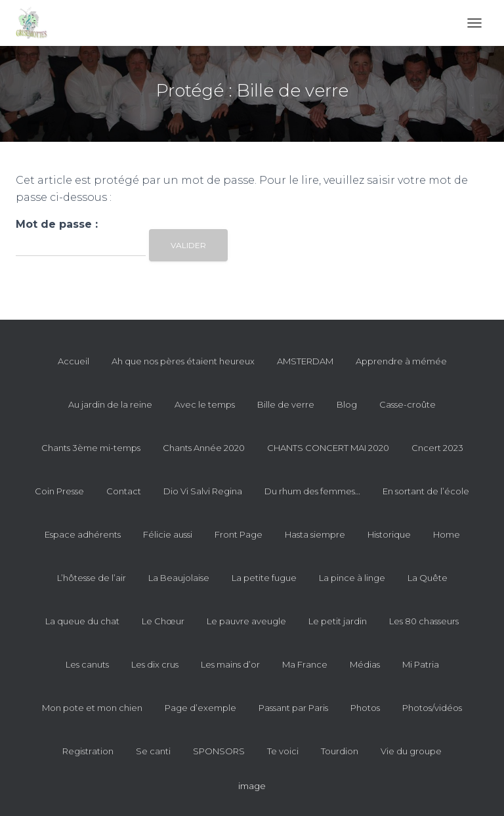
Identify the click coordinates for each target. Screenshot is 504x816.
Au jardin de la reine (110, 404)
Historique (389, 534)
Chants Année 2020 (204, 448)
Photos (365, 708)
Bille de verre (286, 404)
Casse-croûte (408, 404)
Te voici (283, 751)
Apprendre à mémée (401, 361)
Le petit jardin (338, 621)
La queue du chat (82, 621)
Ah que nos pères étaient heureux (183, 361)
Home (447, 534)
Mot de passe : (81, 237)
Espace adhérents (83, 534)
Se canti (153, 751)
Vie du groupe (411, 751)
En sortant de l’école (426, 491)
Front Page (239, 534)
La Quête (428, 578)
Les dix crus (155, 664)
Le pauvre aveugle (246, 621)
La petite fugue (264, 578)
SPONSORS (219, 751)
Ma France (305, 664)
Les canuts (87, 664)
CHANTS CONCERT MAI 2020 (328, 448)
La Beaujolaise (179, 578)
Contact (124, 491)
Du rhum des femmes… (312, 491)
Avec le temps (205, 404)
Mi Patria (421, 664)
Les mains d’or (230, 664)
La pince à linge (352, 578)
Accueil (73, 361)
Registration (88, 751)
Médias (365, 664)
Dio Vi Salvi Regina (203, 491)
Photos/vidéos (432, 708)
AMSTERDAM (305, 361)
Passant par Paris (293, 708)
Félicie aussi (168, 534)
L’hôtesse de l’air (92, 578)
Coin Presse (59, 491)
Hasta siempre (315, 534)
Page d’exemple (200, 708)
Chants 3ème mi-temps (91, 448)
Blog (347, 404)
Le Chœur (163, 621)
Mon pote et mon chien (92, 708)
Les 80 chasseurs (424, 621)
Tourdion (340, 751)
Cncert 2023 (437, 448)
